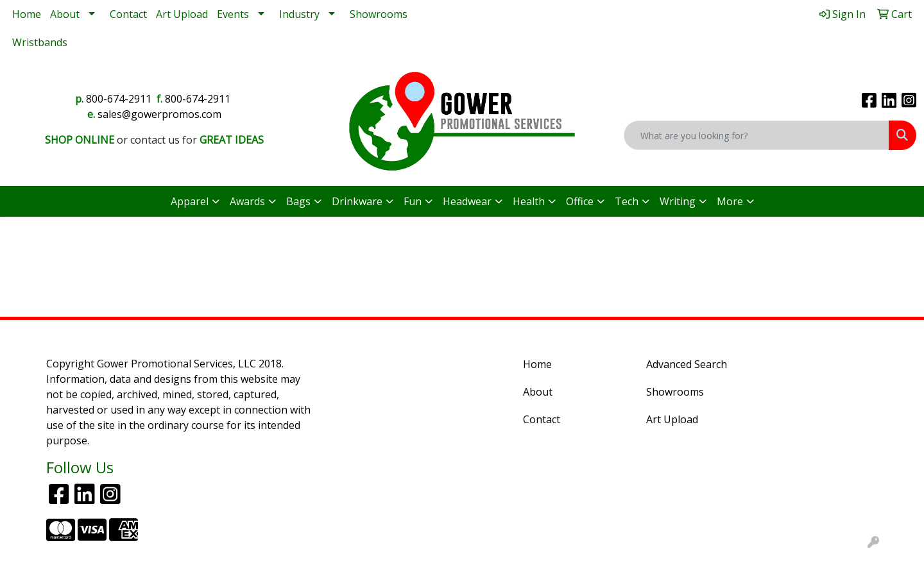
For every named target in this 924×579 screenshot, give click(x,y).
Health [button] (529, 201)
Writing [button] (678, 201)
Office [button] (580, 201)
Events (233, 14)
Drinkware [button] (357, 201)
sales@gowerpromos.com (159, 114)
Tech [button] (627, 201)
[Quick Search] (757, 135)
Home (27, 14)
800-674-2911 (119, 99)
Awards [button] (247, 201)
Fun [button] (413, 201)
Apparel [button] (190, 201)
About (65, 14)
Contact (128, 14)
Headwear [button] (467, 201)
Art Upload (182, 14)
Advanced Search (687, 364)
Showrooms (379, 14)
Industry (299, 14)
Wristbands (40, 42)
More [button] (730, 201)
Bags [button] (298, 201)
